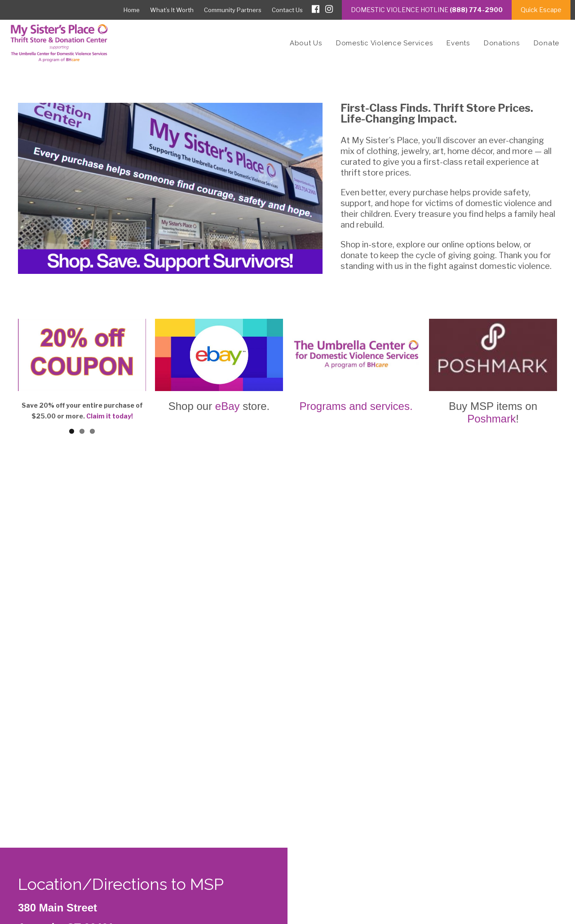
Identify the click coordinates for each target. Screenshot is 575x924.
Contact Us (287, 10)
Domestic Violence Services (385, 43)
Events (458, 43)
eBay (228, 406)
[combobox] (287, 870)
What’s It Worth (172, 10)
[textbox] (287, 870)
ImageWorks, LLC (532, 896)
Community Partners (233, 10)
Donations (502, 43)
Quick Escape (541, 10)
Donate (547, 43)
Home (132, 10)
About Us (306, 43)
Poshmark (491, 419)
